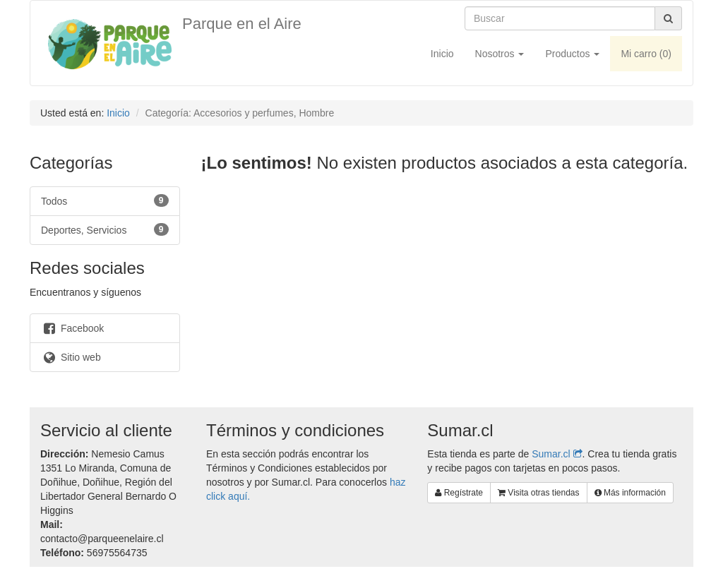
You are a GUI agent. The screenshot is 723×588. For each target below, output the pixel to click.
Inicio (442, 54)
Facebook (72, 328)
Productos (572, 54)
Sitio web (71, 357)
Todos (105, 200)
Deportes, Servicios (105, 229)
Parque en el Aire (242, 24)
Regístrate (459, 493)
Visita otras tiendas (539, 493)
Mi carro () (646, 54)
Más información (630, 493)
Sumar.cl (557, 454)
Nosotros (500, 54)
